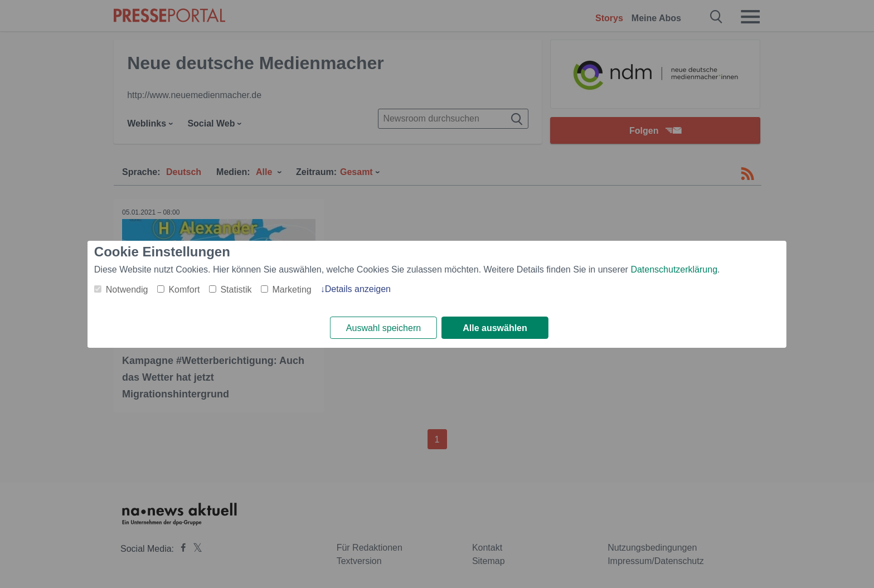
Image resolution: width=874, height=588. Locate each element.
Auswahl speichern (383, 328)
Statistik (236, 290)
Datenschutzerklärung (674, 269)
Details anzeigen (358, 289)
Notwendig (127, 290)
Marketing (292, 290)
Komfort (184, 290)
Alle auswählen (495, 328)
